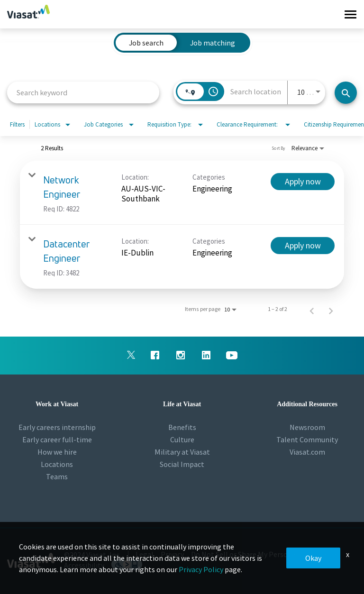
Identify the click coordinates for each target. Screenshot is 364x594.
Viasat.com (307, 452)
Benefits (182, 427)
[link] (182, 193)
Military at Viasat (182, 452)
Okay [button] (313, 558)
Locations (57, 464)
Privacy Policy (201, 569)
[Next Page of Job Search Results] (331, 309)
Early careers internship (57, 427)
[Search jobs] (346, 93)
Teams (57, 476)
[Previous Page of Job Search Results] (312, 309)
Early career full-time (57, 439)
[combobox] (83, 92)
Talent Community (307, 439)
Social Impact (182, 464)
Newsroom (307, 427)
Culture (182, 439)
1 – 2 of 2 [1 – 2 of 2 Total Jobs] (278, 309)
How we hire (57, 452)
